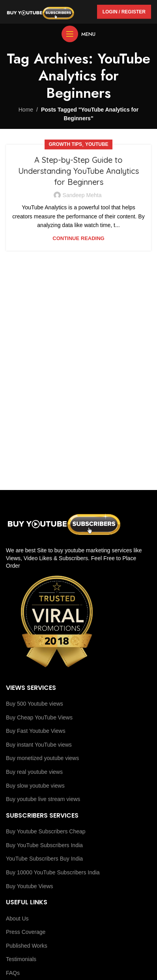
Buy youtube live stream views (43, 799)
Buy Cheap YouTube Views (39, 717)
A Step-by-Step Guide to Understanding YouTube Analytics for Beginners (78, 171)
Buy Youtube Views (30, 886)
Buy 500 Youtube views (35, 704)
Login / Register (124, 12)
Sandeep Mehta (82, 195)
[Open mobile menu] (78, 34)
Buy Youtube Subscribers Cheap (46, 831)
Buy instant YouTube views (39, 745)
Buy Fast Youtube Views (36, 731)
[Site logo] (40, 11)
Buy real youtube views (34, 772)
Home (26, 110)
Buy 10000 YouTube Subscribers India (53, 872)
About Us (17, 919)
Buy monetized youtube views (42, 758)
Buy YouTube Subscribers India (44, 845)
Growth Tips (65, 144)
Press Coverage (26, 932)
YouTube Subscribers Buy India (44, 859)
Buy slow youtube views (35, 786)
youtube (97, 144)
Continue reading (78, 238)
